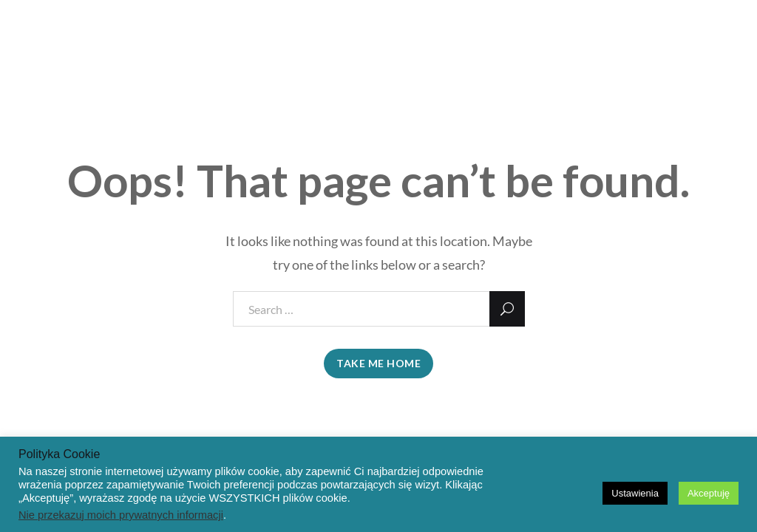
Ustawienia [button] (635, 493)
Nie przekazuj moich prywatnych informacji (121, 515)
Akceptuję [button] (709, 493)
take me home (378, 363)
